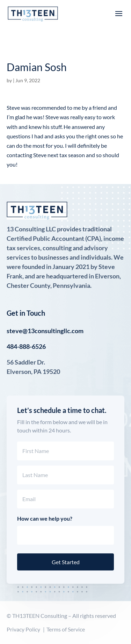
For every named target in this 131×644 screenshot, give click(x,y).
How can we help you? (45, 518)
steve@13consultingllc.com (45, 331)
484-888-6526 (26, 346)
